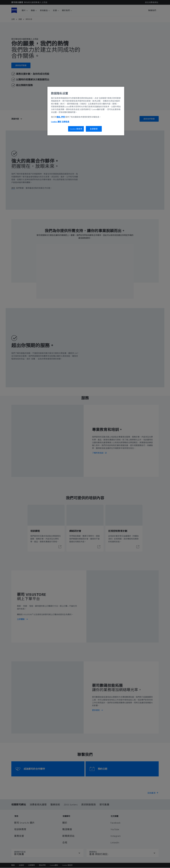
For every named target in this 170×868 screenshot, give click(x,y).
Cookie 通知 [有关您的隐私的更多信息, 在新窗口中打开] (56, 122)
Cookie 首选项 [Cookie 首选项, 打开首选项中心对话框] (76, 129)
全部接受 (94, 129)
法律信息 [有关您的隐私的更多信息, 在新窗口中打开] (66, 122)
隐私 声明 (61, 117)
